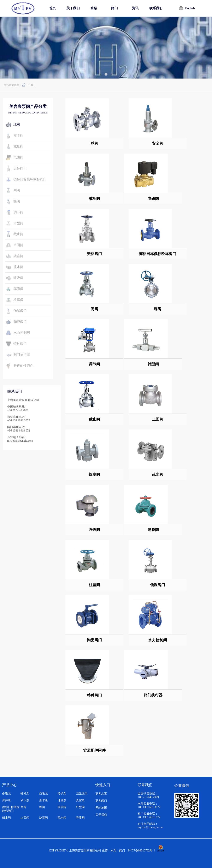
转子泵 (62, 793)
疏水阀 (62, 818)
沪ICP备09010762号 (140, 851)
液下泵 (25, 800)
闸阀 (23, 807)
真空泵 (80, 800)
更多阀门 (101, 801)
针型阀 (80, 807)
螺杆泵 (25, 793)
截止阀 (6, 818)
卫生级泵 (82, 793)
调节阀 (62, 807)
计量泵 (62, 800)
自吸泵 (43, 793)
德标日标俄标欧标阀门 (11, 809)
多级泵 (6, 793)
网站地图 (101, 808)
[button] (106, 74)
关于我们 (101, 815)
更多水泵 (101, 794)
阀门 (34, 85)
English (190, 8)
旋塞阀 (43, 818)
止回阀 (25, 818)
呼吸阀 (80, 818)
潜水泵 (43, 800)
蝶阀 (42, 807)
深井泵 (6, 800)
